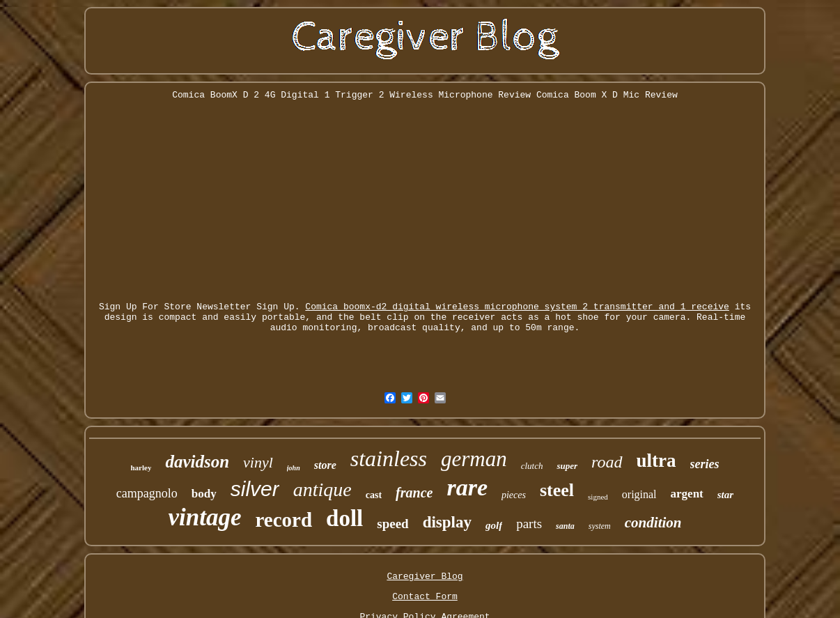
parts (529, 524)
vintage (204, 517)
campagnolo (147, 493)
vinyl (258, 462)
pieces (514, 495)
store (325, 465)
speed (392, 524)
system (600, 526)
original (639, 494)
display (447, 522)
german (474, 459)
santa (565, 526)
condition (653, 523)
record (283, 520)
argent (687, 494)
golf (494, 525)
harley (141, 468)
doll (344, 518)
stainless (389, 458)
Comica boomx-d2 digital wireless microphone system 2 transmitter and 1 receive (517, 307)
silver (255, 489)
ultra (656, 461)
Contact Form (425, 597)
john (294, 468)
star (725, 495)
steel (557, 490)
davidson (197, 462)
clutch (532, 466)
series (705, 464)
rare (467, 487)
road (607, 462)
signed (598, 497)
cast (374, 495)
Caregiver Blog (425, 577)
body (204, 494)
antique (322, 489)
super (567, 466)
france (414, 493)
